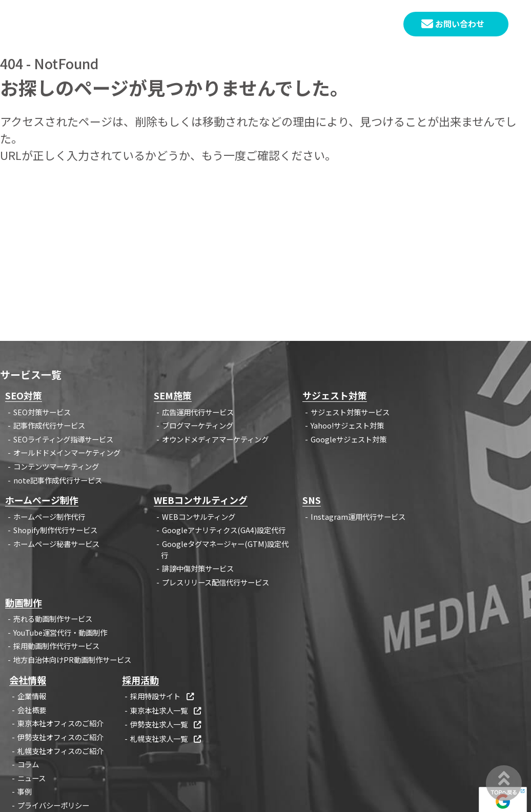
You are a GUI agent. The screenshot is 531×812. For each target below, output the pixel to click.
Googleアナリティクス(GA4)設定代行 (224, 530)
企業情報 (32, 696)
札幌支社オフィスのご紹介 (60, 751)
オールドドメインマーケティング (67, 452)
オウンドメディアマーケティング (215, 439)
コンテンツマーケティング (56, 466)
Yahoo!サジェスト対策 (347, 425)
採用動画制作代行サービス (56, 646)
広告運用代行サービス (198, 412)
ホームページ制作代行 (49, 516)
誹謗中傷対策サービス (198, 568)
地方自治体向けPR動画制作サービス (72, 659)
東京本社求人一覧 (166, 710)
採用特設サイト (163, 696)
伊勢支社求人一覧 (166, 724)
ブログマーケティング (198, 425)
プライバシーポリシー (53, 805)
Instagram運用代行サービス (358, 516)
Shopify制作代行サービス (55, 530)
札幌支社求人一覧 (166, 738)
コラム (28, 764)
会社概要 (32, 710)
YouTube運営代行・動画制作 (60, 632)
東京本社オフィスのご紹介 (60, 723)
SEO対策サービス (42, 412)
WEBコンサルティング (199, 516)
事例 (25, 791)
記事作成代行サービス (49, 425)
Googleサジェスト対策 (349, 439)
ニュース (32, 778)
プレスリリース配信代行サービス (216, 582)
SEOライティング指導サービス (63, 439)
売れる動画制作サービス (53, 618)
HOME (174, 24)
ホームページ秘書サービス (56, 544)
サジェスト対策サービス (350, 412)
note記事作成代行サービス (58, 480)
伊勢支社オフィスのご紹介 (60, 737)
